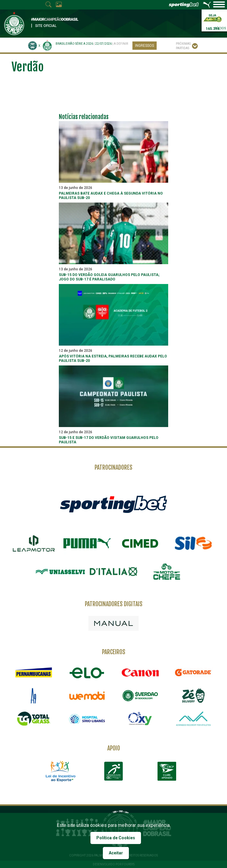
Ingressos (145, 46)
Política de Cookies (116, 838)
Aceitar (116, 853)
